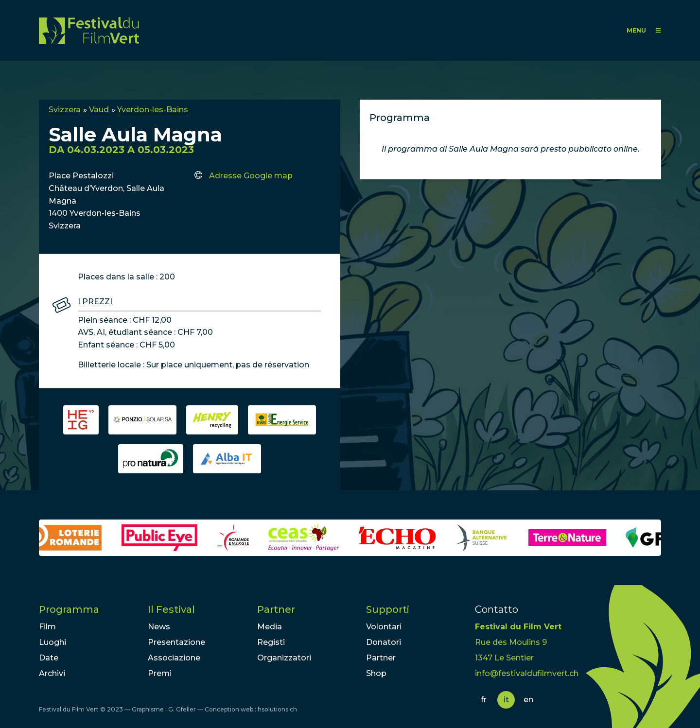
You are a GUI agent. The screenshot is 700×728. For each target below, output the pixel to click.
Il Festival (171, 609)
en (528, 700)
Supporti (388, 609)
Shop (376, 673)
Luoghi (52, 642)
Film (47, 627)
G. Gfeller (182, 709)
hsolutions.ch (277, 709)
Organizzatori (284, 658)
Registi (271, 642)
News (159, 627)
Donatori (384, 642)
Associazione (174, 658)
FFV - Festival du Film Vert (89, 30)
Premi (160, 673)
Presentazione (176, 642)
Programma (69, 609)
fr (484, 700)
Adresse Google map (251, 176)
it (506, 700)
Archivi (52, 673)
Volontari (384, 627)
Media (270, 627)
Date (49, 658)
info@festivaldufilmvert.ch (527, 673)
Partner (276, 609)
